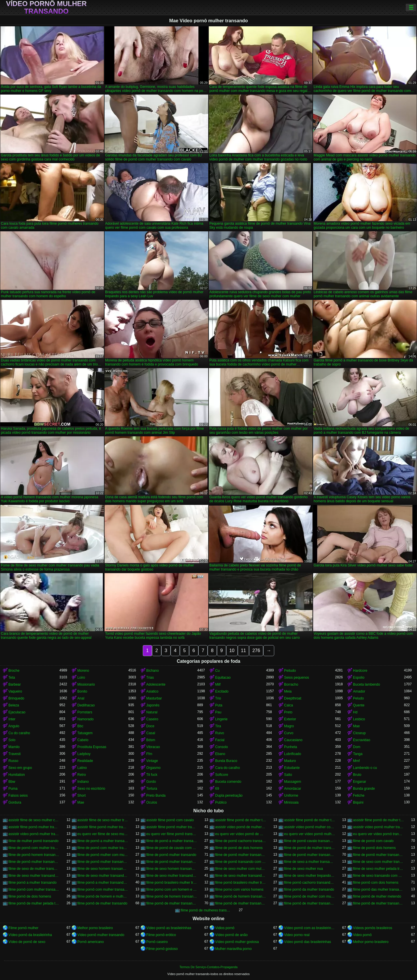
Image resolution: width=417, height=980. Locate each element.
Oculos (152, 802)
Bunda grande (364, 789)
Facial (220, 740)
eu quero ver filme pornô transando (172, 834)
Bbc (80, 726)
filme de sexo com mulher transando (378, 862)
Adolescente (156, 684)
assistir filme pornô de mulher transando (241, 820)
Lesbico (359, 719)
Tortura (152, 789)
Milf (218, 684)
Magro (289, 726)
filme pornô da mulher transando (309, 889)
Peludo (358, 698)
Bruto (357, 775)
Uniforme (291, 796)
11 (244, 650)
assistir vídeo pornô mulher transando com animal (378, 827)
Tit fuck (152, 775)
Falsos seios (18, 796)
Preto (288, 712)
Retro (82, 775)
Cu (217, 671)
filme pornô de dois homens (30, 896)
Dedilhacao (86, 705)
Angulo (14, 726)
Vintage (152, 761)
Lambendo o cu (365, 768)
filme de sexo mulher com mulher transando (241, 869)
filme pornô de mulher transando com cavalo (172, 903)
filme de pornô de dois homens (239, 848)
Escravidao (362, 740)
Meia (288, 691)
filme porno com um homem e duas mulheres (172, 889)
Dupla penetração (229, 796)
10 (232, 650)
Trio (218, 698)
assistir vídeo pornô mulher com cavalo (310, 827)
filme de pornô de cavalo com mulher (172, 848)
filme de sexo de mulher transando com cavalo (34, 869)
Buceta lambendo (366, 684)
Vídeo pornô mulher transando (46, 8)
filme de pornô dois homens (374, 848)
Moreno (83, 671)
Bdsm (151, 740)
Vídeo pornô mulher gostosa (237, 942)
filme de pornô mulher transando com (241, 855)
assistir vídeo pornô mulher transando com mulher (34, 834)
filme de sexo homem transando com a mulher (103, 869)
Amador (359, 691)
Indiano (83, 782)
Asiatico (152, 691)
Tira (218, 726)
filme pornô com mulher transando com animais (103, 889)
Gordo (151, 782)
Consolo (222, 747)
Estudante (292, 768)
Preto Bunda (156, 796)
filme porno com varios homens (239, 889)
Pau (218, 712)
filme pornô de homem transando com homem (241, 896)
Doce (150, 726)
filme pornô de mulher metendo (377, 896)
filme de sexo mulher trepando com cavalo (310, 876)
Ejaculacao (17, 712)
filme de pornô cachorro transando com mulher (241, 841)
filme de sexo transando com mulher (378, 876)
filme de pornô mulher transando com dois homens (378, 855)
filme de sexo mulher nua (303, 869)
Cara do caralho (227, 768)
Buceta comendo (228, 782)
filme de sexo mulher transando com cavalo (103, 876)
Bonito (82, 691)
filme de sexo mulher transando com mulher (241, 876)
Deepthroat (293, 698)
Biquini (358, 802)
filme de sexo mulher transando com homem (172, 876)
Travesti (14, 754)
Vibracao (153, 747)
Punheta (291, 747)
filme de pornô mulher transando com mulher (172, 862)
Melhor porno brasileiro (95, 928)
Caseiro (152, 719)
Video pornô (362, 935)
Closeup (359, 733)
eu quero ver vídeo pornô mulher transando (310, 834)
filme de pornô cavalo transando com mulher (310, 841)
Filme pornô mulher (23, 928)
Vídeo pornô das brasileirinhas (308, 942)
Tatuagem (85, 733)
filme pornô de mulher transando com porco (378, 903)
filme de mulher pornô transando (33, 841)
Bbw (12, 782)
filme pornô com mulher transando (34, 889)
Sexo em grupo (20, 768)
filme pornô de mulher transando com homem (241, 903)
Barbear (15, 684)
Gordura (15, 802)
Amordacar (293, 789)
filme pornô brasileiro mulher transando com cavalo (241, 883)
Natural (152, 712)
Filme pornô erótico (161, 935)
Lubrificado (293, 754)
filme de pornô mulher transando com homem (34, 862)
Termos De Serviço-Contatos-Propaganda (209, 967)
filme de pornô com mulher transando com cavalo (103, 848)
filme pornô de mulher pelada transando (34, 903)
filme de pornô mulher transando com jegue (103, 862)
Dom (357, 747)
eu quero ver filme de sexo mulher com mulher (103, 834)
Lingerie (221, 719)
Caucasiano (293, 740)
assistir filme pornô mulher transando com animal (103, 827)
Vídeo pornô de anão (231, 935)
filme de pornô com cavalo (373, 841)
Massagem (293, 782)
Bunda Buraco (226, 761)
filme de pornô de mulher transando (310, 848)
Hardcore (360, 671)
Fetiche (359, 796)
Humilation (17, 775)
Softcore (222, 775)
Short (82, 796)
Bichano (152, 671)
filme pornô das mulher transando (378, 889)
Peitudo (290, 671)
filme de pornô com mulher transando (34, 848)
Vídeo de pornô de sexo (27, 942)
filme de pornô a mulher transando (103, 841)
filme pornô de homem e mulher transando (103, 896)
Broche (14, 671)
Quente (359, 705)
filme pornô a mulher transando (32, 883)
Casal (151, 733)
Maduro (290, 761)
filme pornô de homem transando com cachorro (172, 896)
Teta (12, 678)
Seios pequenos (297, 678)
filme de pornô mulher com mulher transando (103, 855)
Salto (288, 775)
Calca (289, 705)
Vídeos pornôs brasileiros (373, 928)
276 (256, 650)
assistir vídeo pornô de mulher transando (241, 827)
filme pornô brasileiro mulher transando (172, 883)
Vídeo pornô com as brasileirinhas (310, 928)
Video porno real (297, 935)
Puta (219, 705)
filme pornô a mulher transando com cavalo (103, 883)
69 (217, 789)
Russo (13, 761)
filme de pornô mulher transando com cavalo (310, 855)
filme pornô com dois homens (376, 883)
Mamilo (14, 747)
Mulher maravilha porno (233, 949)
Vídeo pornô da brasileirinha (30, 935)
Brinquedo (16, 698)
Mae (356, 726)
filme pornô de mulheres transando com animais (206, 910)
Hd (355, 712)
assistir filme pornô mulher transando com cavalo (172, 827)
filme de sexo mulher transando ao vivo (34, 876)
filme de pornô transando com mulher (241, 862)
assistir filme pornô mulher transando (34, 827)
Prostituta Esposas (92, 747)
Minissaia (291, 802)
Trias (150, 678)
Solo (12, 740)
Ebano (220, 754)
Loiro (81, 678)
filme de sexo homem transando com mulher (172, 869)
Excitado (222, 691)
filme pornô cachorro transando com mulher (310, 883)
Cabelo (83, 740)
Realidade (85, 761)
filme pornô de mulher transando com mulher (310, 903)
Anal (81, 698)
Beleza (14, 705)
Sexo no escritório (91, 789)
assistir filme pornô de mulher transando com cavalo (378, 820)
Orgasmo (153, 768)
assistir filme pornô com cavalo (170, 820)
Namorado (85, 719)
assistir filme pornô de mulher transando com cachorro (310, 820)
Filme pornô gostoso (162, 949)
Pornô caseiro (157, 942)
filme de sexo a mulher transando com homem (310, 862)
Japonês (153, 705)
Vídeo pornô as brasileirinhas (169, 928)
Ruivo (220, 733)
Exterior (290, 719)
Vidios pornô (225, 928)
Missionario (86, 684)
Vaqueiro (15, 691)
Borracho (291, 684)
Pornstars (85, 712)
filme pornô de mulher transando (102, 903)
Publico (221, 802)
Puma (13, 789)
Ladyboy (84, 754)
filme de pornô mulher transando (171, 855)
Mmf (356, 761)
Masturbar (154, 698)
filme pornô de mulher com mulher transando (310, 896)
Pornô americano (90, 942)
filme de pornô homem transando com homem (34, 855)
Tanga (358, 754)
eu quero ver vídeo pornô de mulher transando (241, 834)
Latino (82, 768)
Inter (12, 719)
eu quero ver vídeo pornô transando (378, 834)
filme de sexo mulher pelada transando (378, 869)
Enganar (360, 782)
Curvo (289, 733)
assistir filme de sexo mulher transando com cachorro (103, 820)
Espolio (359, 678)
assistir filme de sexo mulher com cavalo (34, 820)
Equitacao (223, 678)
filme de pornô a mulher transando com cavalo (172, 841)
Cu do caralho (19, 733)
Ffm (149, 754)
